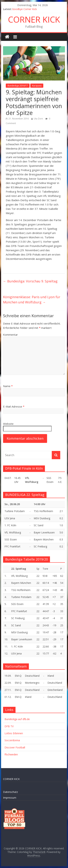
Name (8, 386)
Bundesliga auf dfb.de (17, 719)
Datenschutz (10, 792)
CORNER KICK (34, 19)
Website (8, 424)
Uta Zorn (38, 119)
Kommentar (10, 335)
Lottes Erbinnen (14, 733)
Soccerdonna (12, 740)
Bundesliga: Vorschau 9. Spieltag (30, 281)
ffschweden (11, 754)
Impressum (10, 798)
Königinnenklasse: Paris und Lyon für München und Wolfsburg (32, 300)
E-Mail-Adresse (14, 406)
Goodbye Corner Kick (24, 9)
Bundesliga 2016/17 (18, 86)
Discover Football (15, 747)
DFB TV (9, 726)
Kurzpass (37, 86)
